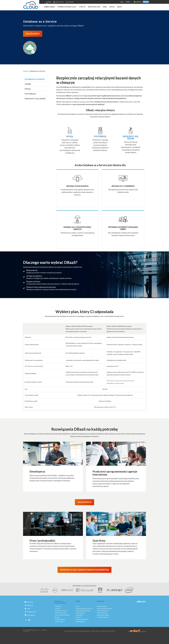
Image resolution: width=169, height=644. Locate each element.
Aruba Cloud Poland (103, 617)
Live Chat (29, 602)
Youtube (29, 620)
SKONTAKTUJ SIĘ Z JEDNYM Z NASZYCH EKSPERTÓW (84, 570)
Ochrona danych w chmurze (84, 609)
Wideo (119, 7)
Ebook (112, 7)
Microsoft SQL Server (131, 137)
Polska (128, 2)
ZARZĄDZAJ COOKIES (89, 631)
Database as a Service (35, 79)
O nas (78, 606)
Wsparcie (29, 605)
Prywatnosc (72, 631)
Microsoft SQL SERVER (35, 99)
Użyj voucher (30, 615)
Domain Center (59, 621)
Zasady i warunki (101, 631)
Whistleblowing (80, 621)
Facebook (26, 620)
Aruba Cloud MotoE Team (83, 611)
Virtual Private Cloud (61, 613)
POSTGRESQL (100, 136)
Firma (105, 7)
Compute (58, 609)
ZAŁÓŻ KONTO (33, 34)
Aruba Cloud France (103, 611)
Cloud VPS (58, 606)
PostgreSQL (30, 94)
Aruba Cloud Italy (102, 606)
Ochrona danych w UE (82, 619)
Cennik (28, 84)
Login (27, 609)
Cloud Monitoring (60, 619)
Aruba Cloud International (104, 609)
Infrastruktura (94, 7)
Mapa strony (111, 631)
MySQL (28, 89)
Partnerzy (79, 617)
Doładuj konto (30, 612)
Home (25, 71)
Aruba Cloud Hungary (103, 615)
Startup (82, 7)
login (146, 2)
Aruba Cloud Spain (102, 613)
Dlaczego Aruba (80, 613)
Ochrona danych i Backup (62, 615)
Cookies (80, 631)
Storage (57, 617)
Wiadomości (79, 615)
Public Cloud (49, 7)
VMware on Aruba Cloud (67, 7)
